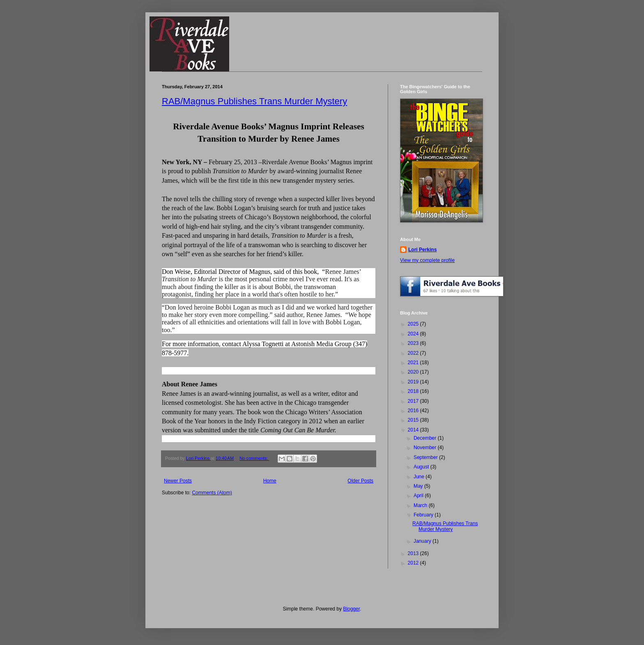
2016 (414, 411)
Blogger (351, 609)
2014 (414, 430)
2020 (414, 372)
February (424, 515)
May (419, 486)
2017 (414, 401)
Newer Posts (178, 481)
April (419, 496)
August (422, 467)
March (421, 505)
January (423, 541)
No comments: (254, 458)
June (420, 477)
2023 (414, 343)
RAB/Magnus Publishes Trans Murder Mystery (254, 101)
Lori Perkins (422, 250)
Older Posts (360, 481)
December (426, 438)
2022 (414, 353)
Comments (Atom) (212, 493)
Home (270, 481)
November (426, 448)
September (426, 457)
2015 (414, 420)
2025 (414, 324)
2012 (414, 563)
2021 (414, 363)
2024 (414, 334)
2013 (414, 553)
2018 (414, 391)
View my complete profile (427, 260)
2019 (414, 382)
